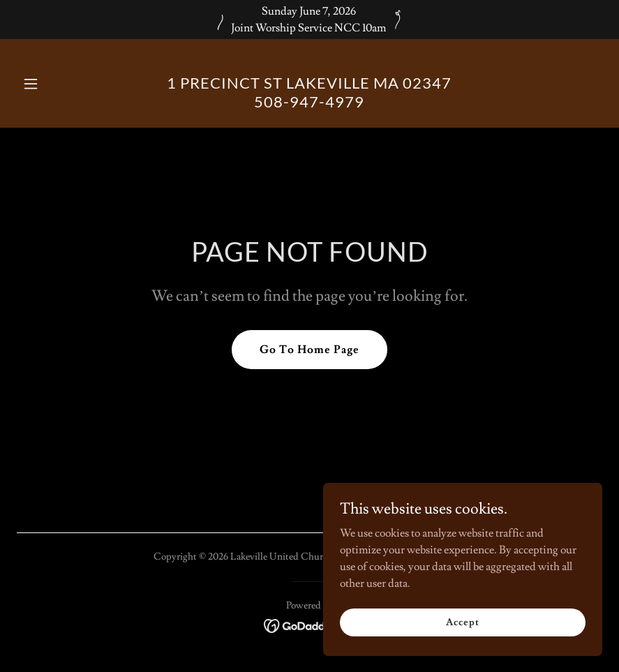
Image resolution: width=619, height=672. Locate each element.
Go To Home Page (309, 350)
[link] (309, 104)
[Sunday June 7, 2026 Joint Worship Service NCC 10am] (309, 20)
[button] (61, 84)
